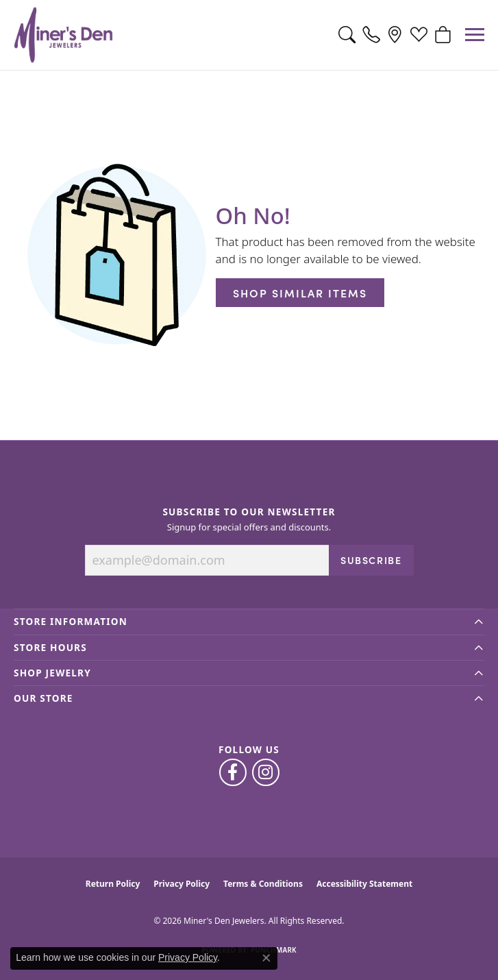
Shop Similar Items (300, 293)
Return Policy (113, 884)
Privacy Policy (182, 884)
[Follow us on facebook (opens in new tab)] (233, 772)
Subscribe (371, 560)
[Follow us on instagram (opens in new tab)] (266, 772)
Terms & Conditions (263, 884)
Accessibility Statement (364, 884)
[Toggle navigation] (475, 35)
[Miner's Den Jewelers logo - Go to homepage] (63, 35)
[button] (347, 35)
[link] (371, 35)
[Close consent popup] (266, 958)
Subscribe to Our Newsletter (249, 512)
